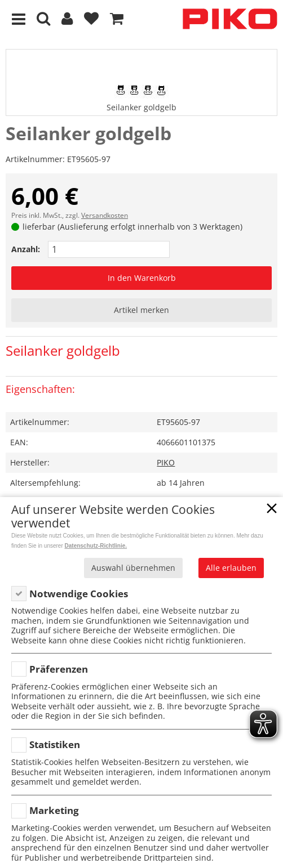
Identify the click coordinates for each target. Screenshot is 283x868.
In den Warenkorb (142, 278)
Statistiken (55, 744)
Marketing (54, 810)
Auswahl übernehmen (133, 568)
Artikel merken (141, 310)
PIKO (166, 462)
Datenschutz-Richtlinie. (96, 546)
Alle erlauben (231, 568)
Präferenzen (59, 669)
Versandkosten (105, 215)
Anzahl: (26, 249)
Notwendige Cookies (79, 594)
